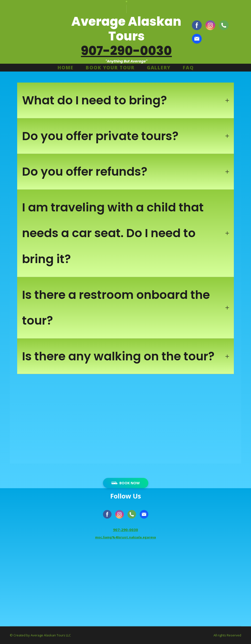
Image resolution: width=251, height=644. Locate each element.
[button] (197, 25)
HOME (66, 68)
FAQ (188, 68)
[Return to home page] (32, 32)
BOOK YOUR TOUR (110, 68)
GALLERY (159, 68)
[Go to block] (125, 587)
